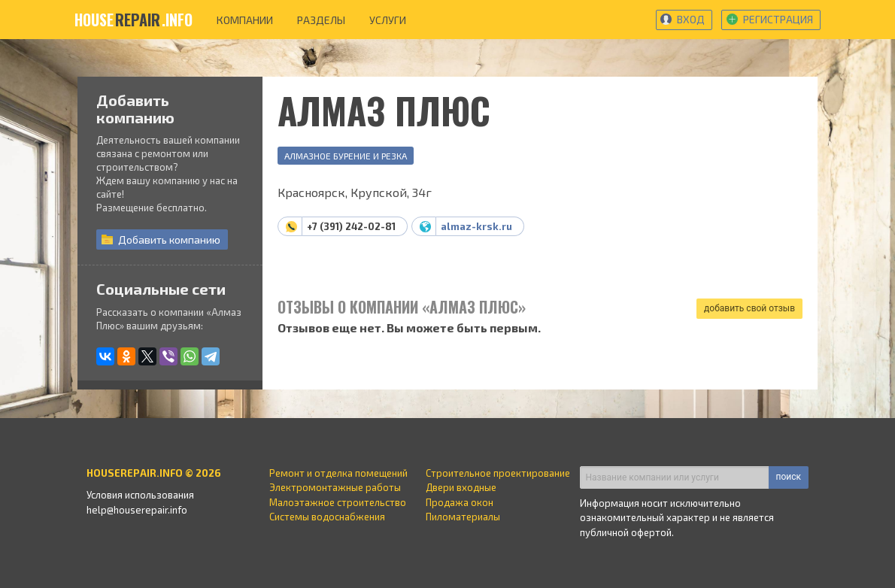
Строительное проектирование (498, 473)
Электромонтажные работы (335, 487)
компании (245, 20)
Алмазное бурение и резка (346, 156)
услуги (388, 20)
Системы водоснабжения (327, 517)
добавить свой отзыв (749, 308)
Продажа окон (460, 502)
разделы (321, 20)
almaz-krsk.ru (476, 226)
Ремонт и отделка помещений (338, 473)
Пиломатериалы (463, 517)
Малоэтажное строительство (338, 502)
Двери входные (461, 487)
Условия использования (140, 495)
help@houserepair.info (137, 510)
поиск (789, 477)
